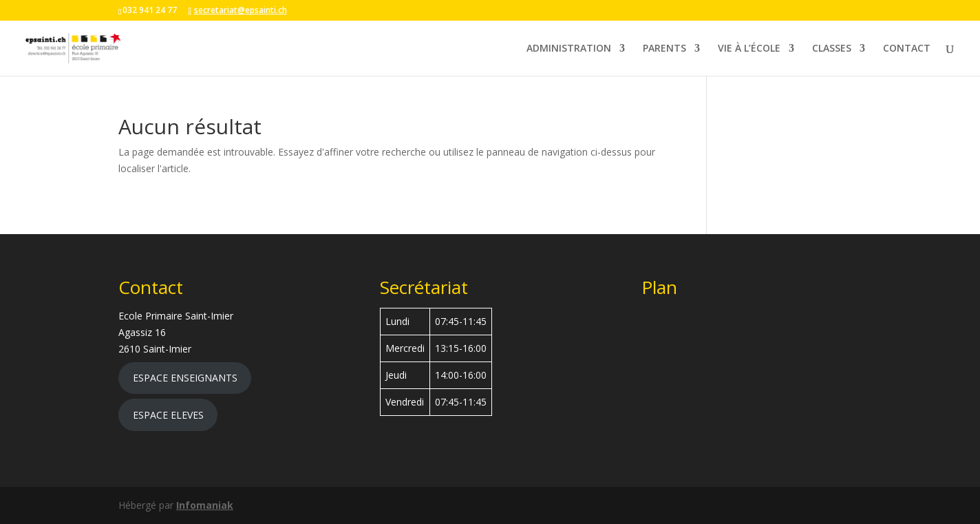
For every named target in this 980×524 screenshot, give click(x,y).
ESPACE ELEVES (168, 415)
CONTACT (907, 49)
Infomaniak (205, 505)
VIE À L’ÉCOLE (749, 49)
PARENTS (664, 49)
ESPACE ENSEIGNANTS (185, 378)
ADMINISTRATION (569, 49)
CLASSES (832, 49)
